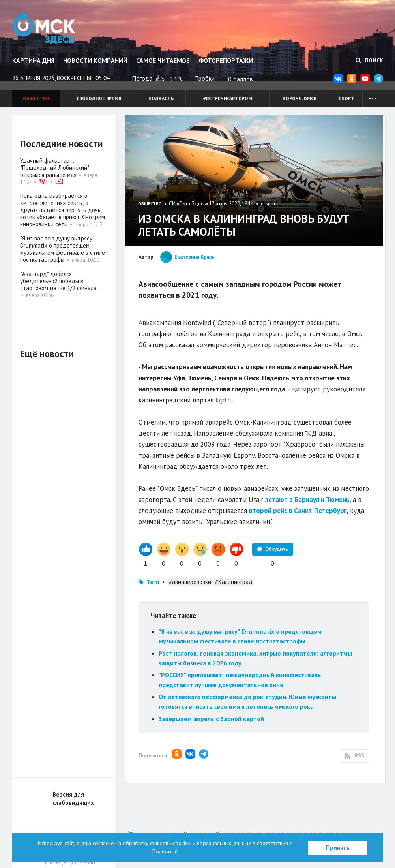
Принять (338, 848)
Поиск (369, 60)
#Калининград (234, 582)
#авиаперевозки (190, 582)
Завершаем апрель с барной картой (211, 719)
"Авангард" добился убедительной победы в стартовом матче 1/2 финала (58, 281)
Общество (36, 98)
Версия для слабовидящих (73, 798)
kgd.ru (224, 400)
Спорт (346, 98)
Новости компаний (95, 60)
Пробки (204, 78)
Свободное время (99, 98)
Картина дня (33, 60)
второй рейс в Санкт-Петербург (298, 511)
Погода (142, 78)
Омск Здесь (45, 28)
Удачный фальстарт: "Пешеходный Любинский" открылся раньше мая (54, 168)
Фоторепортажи (226, 60)
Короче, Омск (300, 98)
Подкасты (162, 98)
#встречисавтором (228, 98)
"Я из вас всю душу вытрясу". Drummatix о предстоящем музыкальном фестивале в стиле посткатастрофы (63, 249)
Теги (153, 582)
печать (269, 204)
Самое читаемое (163, 60)
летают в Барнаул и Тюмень (307, 500)
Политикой (165, 851)
